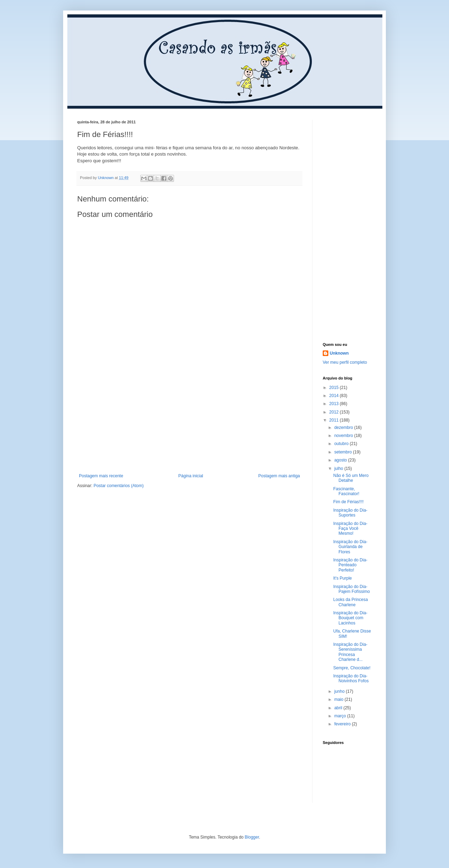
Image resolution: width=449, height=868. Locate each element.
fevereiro (343, 724)
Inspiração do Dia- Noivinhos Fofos (351, 678)
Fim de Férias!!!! (349, 502)
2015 (335, 388)
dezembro (344, 428)
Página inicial (191, 476)
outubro (342, 444)
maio (339, 699)
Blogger (252, 837)
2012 (335, 412)
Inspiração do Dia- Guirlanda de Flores (350, 547)
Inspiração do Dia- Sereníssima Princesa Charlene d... (350, 652)
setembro (344, 452)
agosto (341, 460)
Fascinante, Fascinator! (346, 491)
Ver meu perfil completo (345, 362)
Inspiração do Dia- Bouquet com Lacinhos (350, 618)
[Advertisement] (189, 421)
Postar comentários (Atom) (119, 486)
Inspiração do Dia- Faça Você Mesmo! (350, 529)
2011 (335, 420)
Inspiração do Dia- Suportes (350, 513)
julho (339, 469)
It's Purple (343, 578)
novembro (344, 436)
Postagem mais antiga (279, 476)
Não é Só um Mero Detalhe (351, 478)
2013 (335, 404)
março (341, 716)
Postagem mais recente (101, 476)
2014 (335, 396)
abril (339, 708)
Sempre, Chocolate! (352, 668)
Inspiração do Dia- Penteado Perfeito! (350, 565)
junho (340, 691)
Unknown (339, 353)
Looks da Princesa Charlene (351, 602)
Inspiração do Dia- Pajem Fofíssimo (351, 589)
